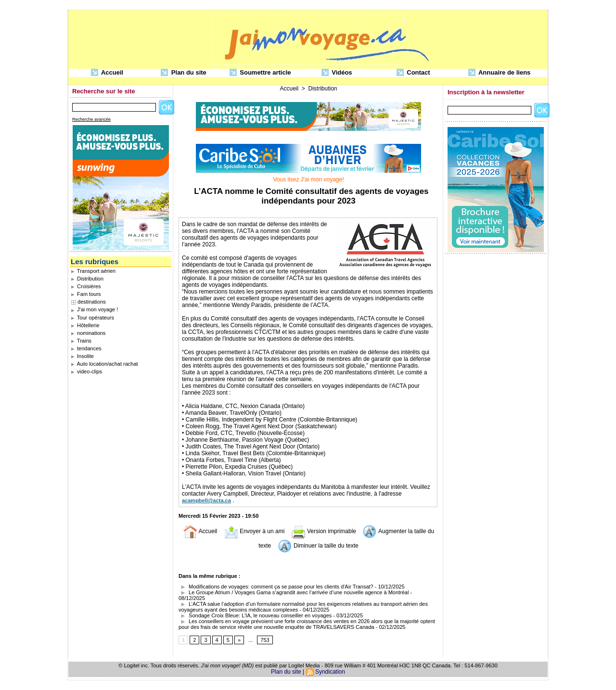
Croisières (86, 286)
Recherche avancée (91, 119)
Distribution (87, 279)
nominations (88, 333)
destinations (92, 302)
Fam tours (86, 294)
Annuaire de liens (500, 73)
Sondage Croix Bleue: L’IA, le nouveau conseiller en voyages (255, 615)
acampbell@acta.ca (206, 500)
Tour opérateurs (92, 318)
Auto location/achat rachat (104, 364)
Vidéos (337, 73)
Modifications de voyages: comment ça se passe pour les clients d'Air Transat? (276, 587)
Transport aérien (93, 271)
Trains (81, 341)
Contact (413, 73)
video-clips (86, 371)
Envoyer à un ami (254, 531)
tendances (86, 348)
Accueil (107, 73)
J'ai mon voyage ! (94, 309)
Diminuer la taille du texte (318, 546)
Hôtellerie (85, 325)
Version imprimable (324, 531)
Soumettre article (260, 73)
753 (265, 640)
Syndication (330, 672)
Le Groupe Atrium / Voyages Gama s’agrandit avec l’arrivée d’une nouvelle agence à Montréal (294, 592)
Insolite (82, 356)
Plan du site (184, 73)
